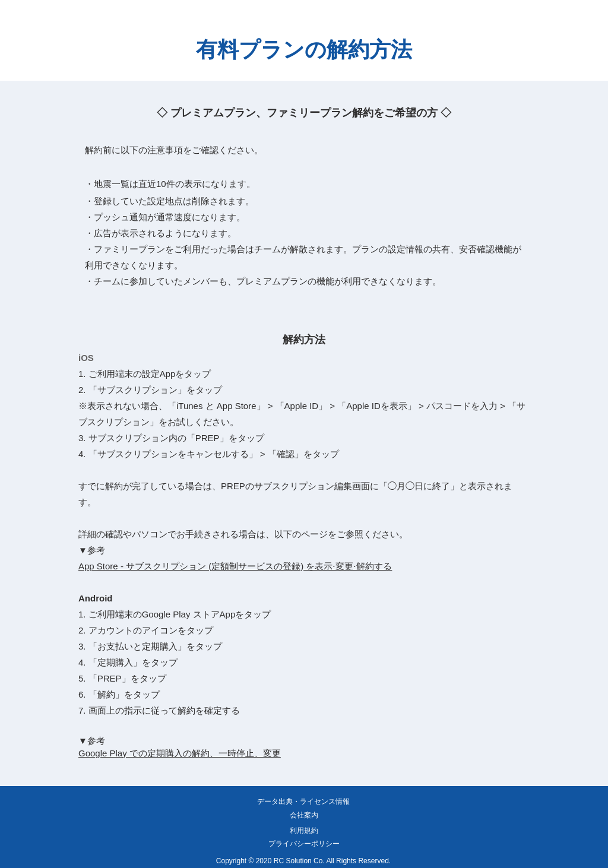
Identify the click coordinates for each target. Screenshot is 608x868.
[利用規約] (304, 831)
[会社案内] (304, 816)
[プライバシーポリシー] (304, 844)
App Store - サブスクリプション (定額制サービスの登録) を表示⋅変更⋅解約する (235, 566)
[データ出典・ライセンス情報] (303, 802)
